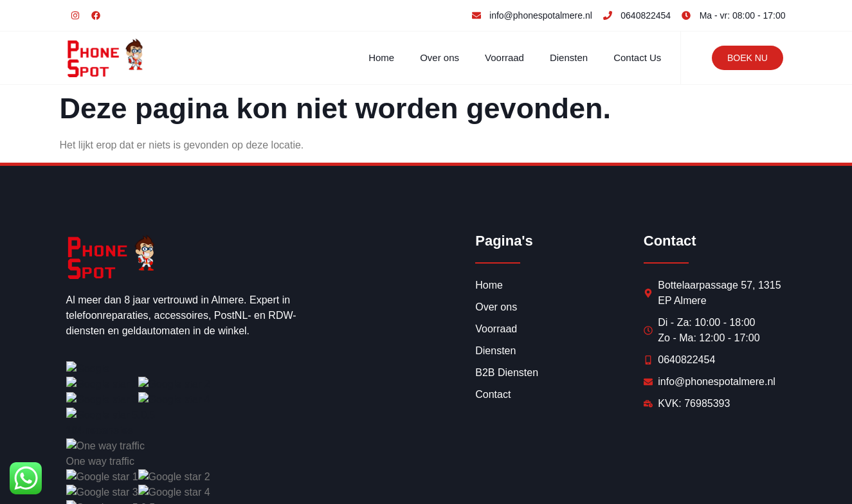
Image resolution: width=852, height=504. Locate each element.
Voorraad (504, 58)
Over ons (440, 58)
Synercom (249, 479)
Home (381, 58)
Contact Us (637, 58)
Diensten (569, 58)
